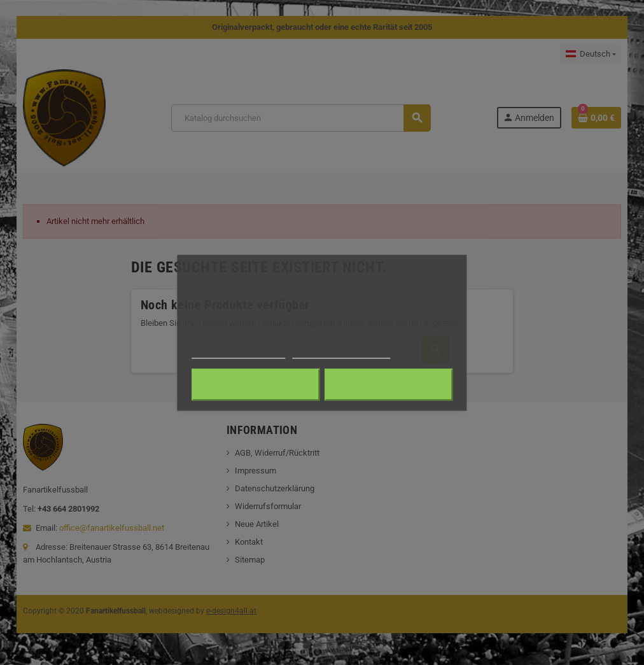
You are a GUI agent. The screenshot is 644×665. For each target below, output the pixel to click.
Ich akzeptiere (388, 384)
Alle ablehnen (255, 384)
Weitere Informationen (238, 352)
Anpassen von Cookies (341, 352)
